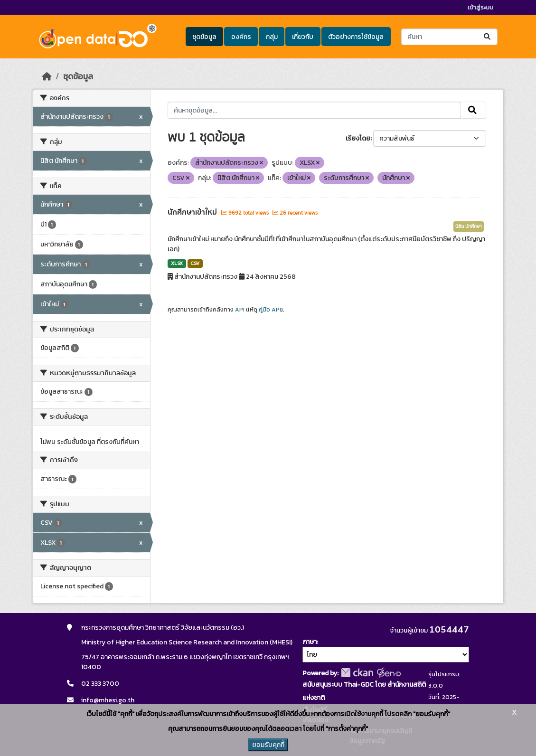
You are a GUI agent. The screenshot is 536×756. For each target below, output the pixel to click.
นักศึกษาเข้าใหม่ (193, 212)
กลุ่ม (272, 37)
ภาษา (310, 642)
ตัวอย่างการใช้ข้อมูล (356, 37)
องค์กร (241, 37)
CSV (195, 263)
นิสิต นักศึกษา (469, 227)
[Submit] (488, 37)
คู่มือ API (270, 310)
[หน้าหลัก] (47, 76)
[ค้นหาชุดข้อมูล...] (449, 37)
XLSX (177, 263)
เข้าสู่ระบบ (480, 7)
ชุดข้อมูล (204, 37)
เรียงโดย (358, 138)
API (240, 310)
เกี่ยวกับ (303, 37)
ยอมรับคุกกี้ (268, 745)
